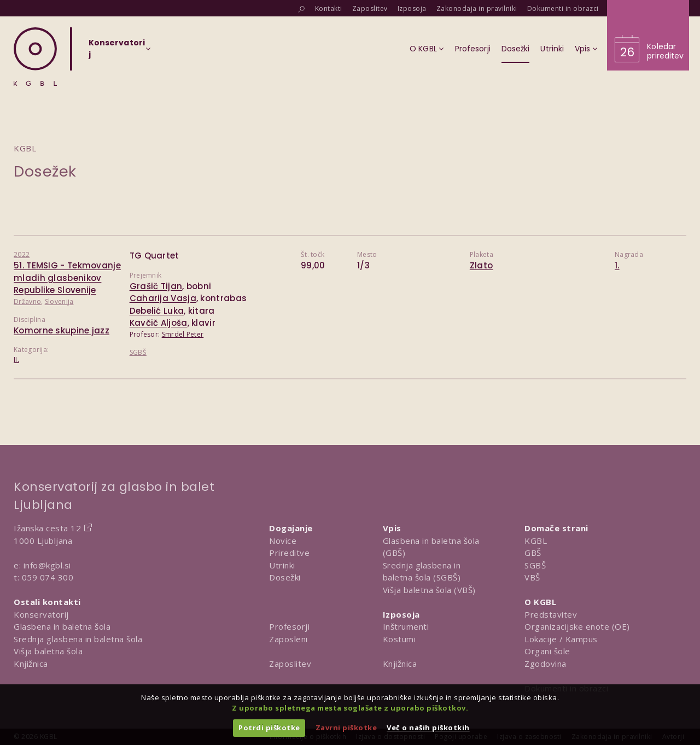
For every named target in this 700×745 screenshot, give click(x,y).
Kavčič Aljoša (159, 323)
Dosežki (285, 577)
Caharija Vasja (163, 298)
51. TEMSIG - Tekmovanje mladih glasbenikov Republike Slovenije (67, 278)
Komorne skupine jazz (62, 330)
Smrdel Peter (183, 334)
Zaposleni (288, 639)
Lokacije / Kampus (561, 639)
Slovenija (59, 301)
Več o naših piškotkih (428, 728)
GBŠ (533, 553)
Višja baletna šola (48, 651)
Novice (283, 541)
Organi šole (547, 651)
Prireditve (289, 553)
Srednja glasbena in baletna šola (78, 639)
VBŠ (532, 577)
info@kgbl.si (47, 565)
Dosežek (45, 171)
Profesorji (289, 626)
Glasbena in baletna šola (62, 626)
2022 (22, 254)
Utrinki (282, 565)
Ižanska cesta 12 (47, 528)
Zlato (482, 265)
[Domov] (35, 57)
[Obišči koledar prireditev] (648, 35)
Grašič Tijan (156, 286)
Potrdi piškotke (269, 728)
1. (617, 265)
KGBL (536, 541)
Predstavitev (551, 614)
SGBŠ (138, 352)
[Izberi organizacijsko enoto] (117, 52)
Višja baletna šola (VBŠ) (429, 590)
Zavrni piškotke (346, 728)
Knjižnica (31, 664)
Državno (27, 301)
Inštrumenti (406, 626)
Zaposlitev (290, 664)
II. (16, 359)
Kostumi (399, 639)
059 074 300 (48, 577)
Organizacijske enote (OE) (577, 626)
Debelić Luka (157, 311)
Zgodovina (546, 664)
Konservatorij (41, 614)
